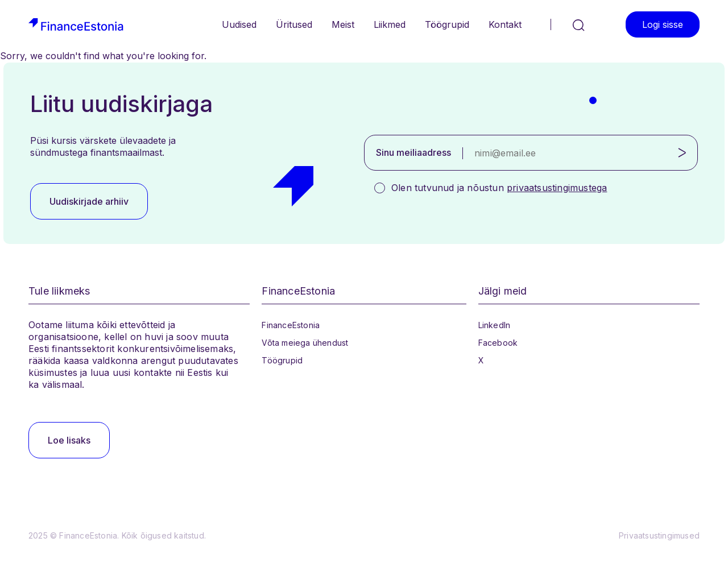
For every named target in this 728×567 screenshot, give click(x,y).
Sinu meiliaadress (413, 152)
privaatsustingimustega (557, 188)
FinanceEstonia (291, 325)
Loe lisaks (69, 440)
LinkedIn (495, 325)
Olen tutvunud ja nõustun (499, 188)
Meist (343, 24)
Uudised (239, 24)
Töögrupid (447, 24)
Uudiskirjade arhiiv (89, 201)
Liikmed (390, 24)
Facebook (498, 343)
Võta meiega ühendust (305, 343)
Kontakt (505, 24)
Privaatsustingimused (659, 535)
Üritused (294, 24)
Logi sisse (663, 24)
